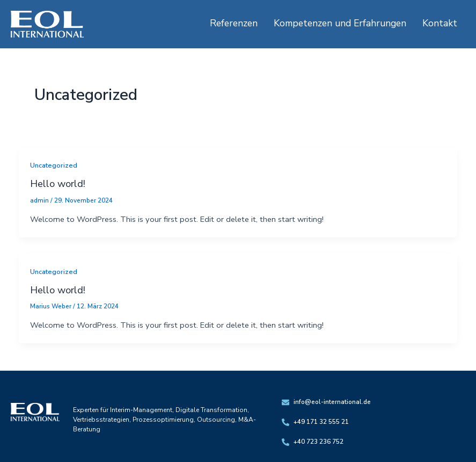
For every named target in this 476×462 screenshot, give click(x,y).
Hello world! (58, 184)
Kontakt (440, 23)
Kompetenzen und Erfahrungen (340, 23)
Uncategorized (54, 165)
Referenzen (234, 23)
